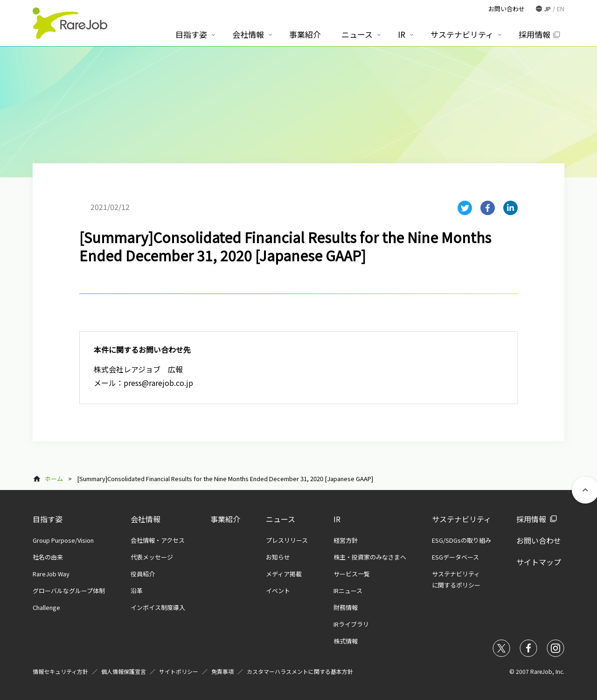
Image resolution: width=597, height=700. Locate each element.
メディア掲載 (284, 574)
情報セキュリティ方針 (60, 671)
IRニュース (348, 591)
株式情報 (346, 641)
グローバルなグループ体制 (69, 591)
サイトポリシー (179, 671)
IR (337, 519)
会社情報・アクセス (158, 540)
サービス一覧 (352, 574)
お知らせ (278, 557)
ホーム (54, 479)
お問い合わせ (539, 540)
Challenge (46, 607)
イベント (278, 591)
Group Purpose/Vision (63, 540)
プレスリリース (287, 540)
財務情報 (346, 607)
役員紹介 (143, 574)
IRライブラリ (351, 624)
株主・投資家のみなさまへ (370, 557)
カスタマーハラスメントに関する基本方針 (300, 671)
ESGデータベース (455, 557)
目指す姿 (48, 519)
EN (561, 9)
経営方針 (346, 540)
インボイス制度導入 (158, 607)
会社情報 (146, 519)
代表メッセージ (152, 557)
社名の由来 (48, 557)
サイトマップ (539, 562)
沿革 (137, 591)
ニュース (281, 519)
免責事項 (222, 671)
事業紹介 (225, 519)
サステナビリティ (462, 519)
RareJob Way (51, 574)
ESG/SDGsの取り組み (462, 540)
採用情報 (531, 519)
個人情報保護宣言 (124, 671)
